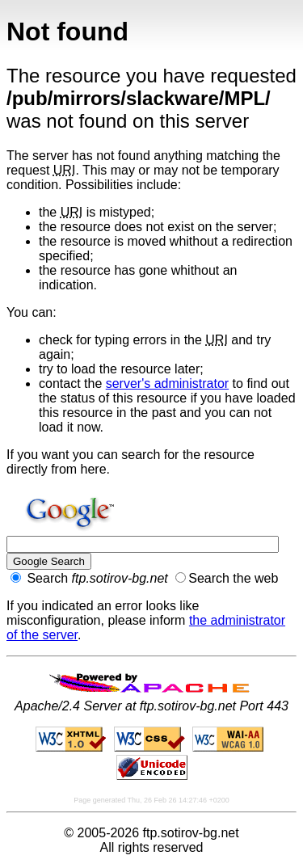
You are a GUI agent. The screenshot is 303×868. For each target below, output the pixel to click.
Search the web (227, 578)
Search (89, 578)
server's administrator (167, 383)
